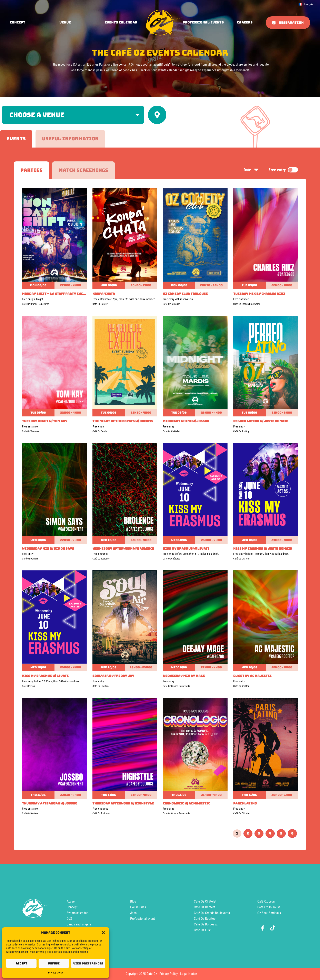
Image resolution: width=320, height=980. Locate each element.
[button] (103, 933)
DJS (69, 919)
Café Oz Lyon (266, 901)
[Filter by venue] (73, 115)
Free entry (283, 170)
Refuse (54, 963)
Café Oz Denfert (204, 907)
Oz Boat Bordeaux (269, 913)
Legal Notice (189, 974)
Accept (21, 963)
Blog (133, 901)
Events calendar (121, 22)
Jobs (133, 913)
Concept (72, 907)
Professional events (203, 22)
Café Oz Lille (202, 930)
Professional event (143, 919)
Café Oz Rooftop (205, 919)
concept (18, 22)
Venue (65, 22)
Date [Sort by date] (251, 170)
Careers (245, 22)
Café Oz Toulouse (269, 907)
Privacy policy (56, 973)
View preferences (88, 963)
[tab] (16, 139)
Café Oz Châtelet (205, 901)
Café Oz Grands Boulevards (212, 913)
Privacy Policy (169, 974)
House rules (138, 907)
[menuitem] (306, 4)
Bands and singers (79, 924)
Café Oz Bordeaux (206, 924)
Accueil (72, 901)
